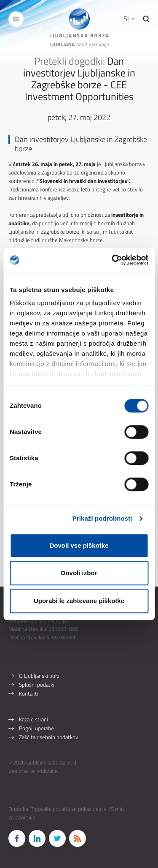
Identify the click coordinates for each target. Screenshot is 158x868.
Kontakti (29, 693)
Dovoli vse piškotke (79, 545)
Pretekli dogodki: (70, 61)
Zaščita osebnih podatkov (48, 737)
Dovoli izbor (79, 573)
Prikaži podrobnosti (102, 518)
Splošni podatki (37, 685)
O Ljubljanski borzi (40, 676)
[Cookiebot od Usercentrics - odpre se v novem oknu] (112, 260)
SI (129, 19)
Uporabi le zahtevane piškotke (79, 601)
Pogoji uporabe (36, 728)
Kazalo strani (33, 719)
